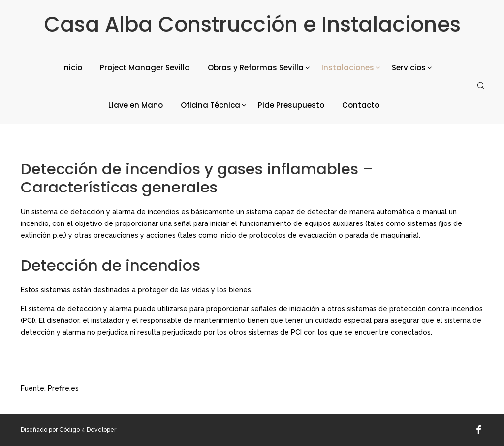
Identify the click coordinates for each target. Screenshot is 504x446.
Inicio (72, 68)
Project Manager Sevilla (145, 68)
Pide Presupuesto (291, 105)
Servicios (409, 68)
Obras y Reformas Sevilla (256, 68)
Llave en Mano (136, 105)
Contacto (361, 105)
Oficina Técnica (210, 105)
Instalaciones (348, 68)
